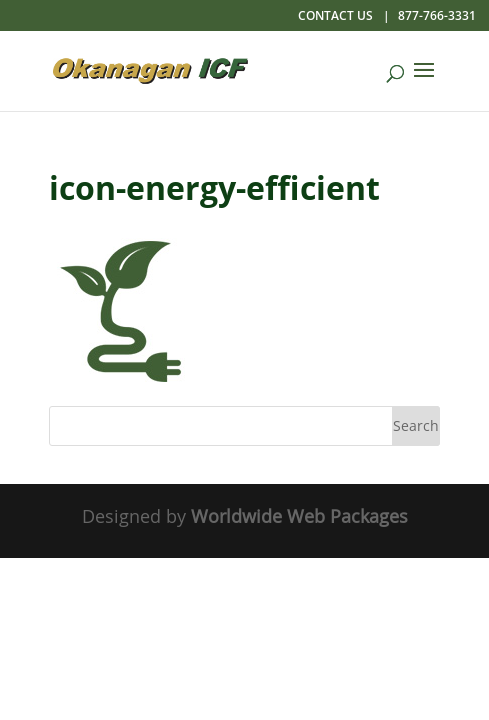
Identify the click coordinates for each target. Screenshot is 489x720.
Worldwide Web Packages (299, 516)
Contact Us (335, 15)
